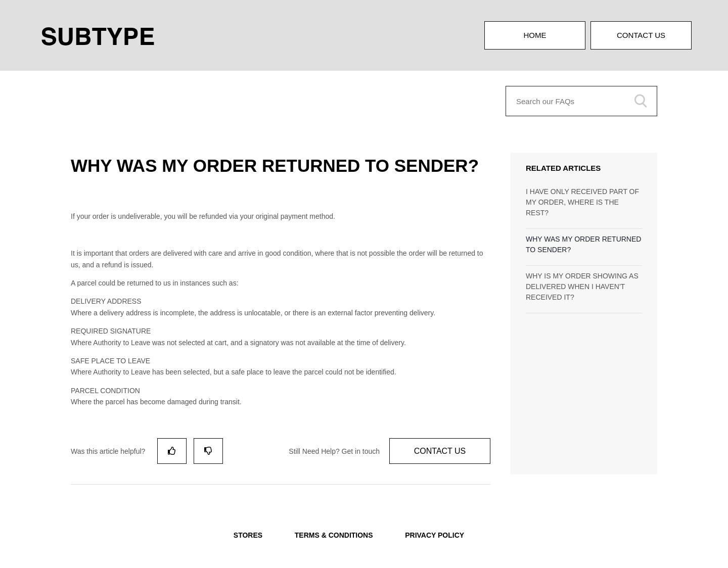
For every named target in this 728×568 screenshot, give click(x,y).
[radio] (172, 451)
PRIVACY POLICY (435, 535)
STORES (248, 535)
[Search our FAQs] (581, 101)
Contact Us (641, 35)
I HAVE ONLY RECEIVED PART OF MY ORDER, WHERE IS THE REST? (582, 202)
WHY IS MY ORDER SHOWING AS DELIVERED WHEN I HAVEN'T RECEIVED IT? (582, 287)
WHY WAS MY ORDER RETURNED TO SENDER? (583, 244)
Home (535, 35)
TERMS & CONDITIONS (334, 535)
